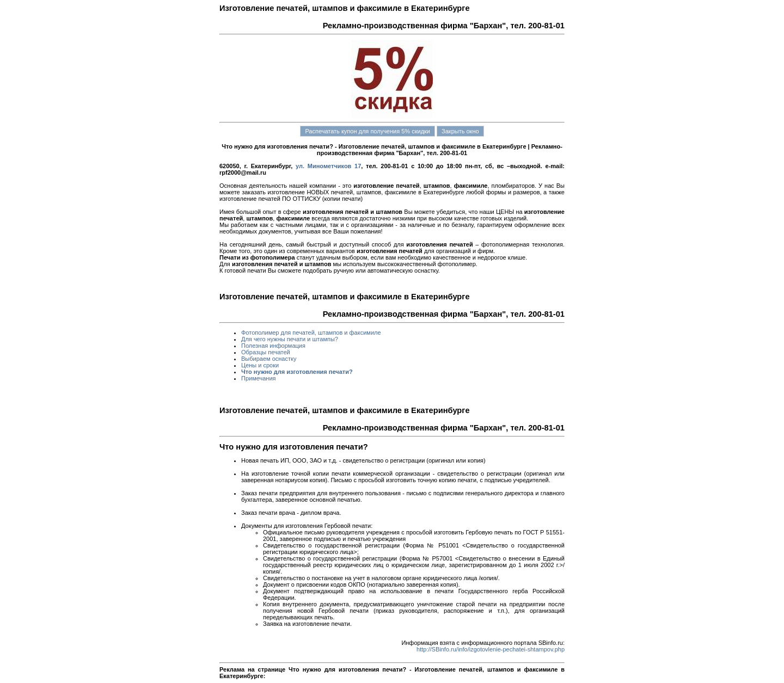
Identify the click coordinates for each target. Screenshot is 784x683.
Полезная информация (273, 346)
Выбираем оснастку (269, 359)
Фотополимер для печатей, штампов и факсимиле (311, 333)
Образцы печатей (266, 352)
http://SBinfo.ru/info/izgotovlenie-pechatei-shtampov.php (491, 649)
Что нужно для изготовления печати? (297, 372)
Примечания (259, 378)
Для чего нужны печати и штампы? (290, 339)
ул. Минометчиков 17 (328, 166)
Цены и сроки (260, 365)
